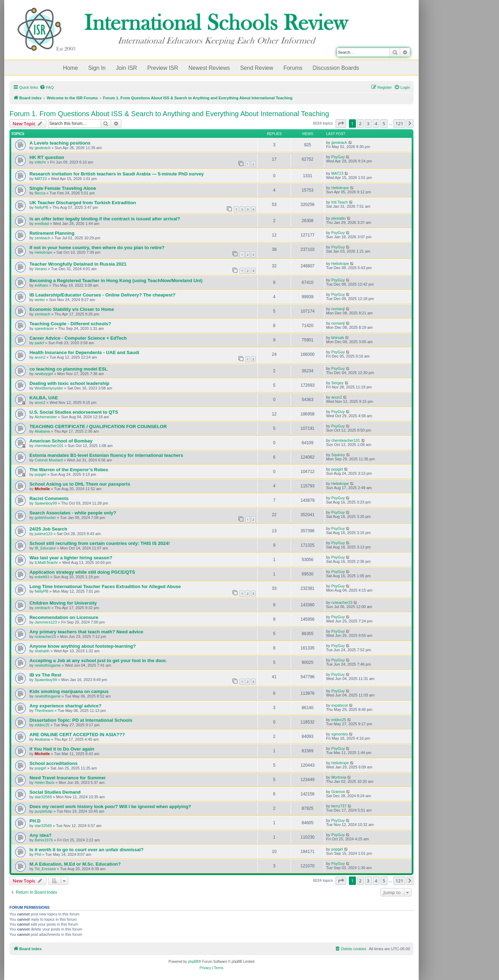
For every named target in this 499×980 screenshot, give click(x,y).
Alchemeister (46, 417)
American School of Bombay (61, 441)
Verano (41, 269)
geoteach (43, 148)
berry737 (339, 806)
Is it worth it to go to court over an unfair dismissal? (86, 850)
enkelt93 (42, 577)
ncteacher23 (342, 602)
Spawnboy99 (46, 503)
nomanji (338, 309)
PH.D (35, 821)
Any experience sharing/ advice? (65, 706)
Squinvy (338, 455)
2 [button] (360, 124)
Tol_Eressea (45, 869)
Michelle (42, 489)
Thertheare (44, 711)
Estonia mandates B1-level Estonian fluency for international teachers (106, 455)
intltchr (40, 162)
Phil (38, 854)
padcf (39, 343)
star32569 (43, 797)
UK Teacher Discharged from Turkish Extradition (83, 203)
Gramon (338, 792)
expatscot (340, 705)
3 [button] (368, 124)
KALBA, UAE (44, 398)
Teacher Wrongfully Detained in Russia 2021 (78, 264)
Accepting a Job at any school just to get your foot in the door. (98, 661)
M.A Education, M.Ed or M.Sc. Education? (75, 864)
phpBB (193, 962)
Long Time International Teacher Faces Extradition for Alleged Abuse (105, 586)
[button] (341, 124)
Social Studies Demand (55, 792)
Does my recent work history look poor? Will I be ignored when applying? (110, 806)
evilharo (42, 285)
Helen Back (45, 782)
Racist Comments (49, 498)
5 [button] (384, 124)
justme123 (44, 534)
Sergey (338, 383)
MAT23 (41, 179)
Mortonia (339, 777)
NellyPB (42, 207)
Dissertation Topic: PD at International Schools (81, 720)
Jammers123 (46, 622)
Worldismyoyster (49, 388)
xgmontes (340, 734)
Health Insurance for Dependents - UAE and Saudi (84, 352)
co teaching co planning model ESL (69, 369)
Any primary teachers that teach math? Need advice (86, 632)
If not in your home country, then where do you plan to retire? (97, 248)
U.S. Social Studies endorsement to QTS (74, 412)
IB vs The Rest (45, 675)
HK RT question (47, 157)
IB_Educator (45, 548)
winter (40, 300)
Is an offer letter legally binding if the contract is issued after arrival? (105, 219)
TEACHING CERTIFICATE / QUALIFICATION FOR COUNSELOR (98, 426)
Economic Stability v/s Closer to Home (72, 309)
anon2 (40, 357)
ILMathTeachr (46, 562)
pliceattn (339, 218)
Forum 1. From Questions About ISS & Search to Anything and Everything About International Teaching (169, 114)
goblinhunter (45, 518)
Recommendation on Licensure (64, 617)
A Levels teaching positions (60, 143)
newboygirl (44, 374)
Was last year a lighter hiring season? (71, 558)
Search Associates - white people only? (73, 513)
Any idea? (41, 835)
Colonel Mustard (49, 460)
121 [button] (399, 124)
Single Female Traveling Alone (63, 188)
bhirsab (338, 338)
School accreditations (53, 763)
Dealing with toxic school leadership (69, 383)
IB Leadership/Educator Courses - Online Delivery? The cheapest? (102, 295)
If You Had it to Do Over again (62, 749)
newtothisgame (48, 665)
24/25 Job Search (48, 529)
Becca (40, 193)
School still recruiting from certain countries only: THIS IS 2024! (100, 543)
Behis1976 (44, 840)
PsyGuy (338, 157)
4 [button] (376, 124)
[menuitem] (47, 87)
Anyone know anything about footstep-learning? (83, 646)
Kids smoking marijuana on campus (69, 691)
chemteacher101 (49, 446)
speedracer (44, 328)
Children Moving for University (63, 603)
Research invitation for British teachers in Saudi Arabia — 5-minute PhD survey (117, 174)
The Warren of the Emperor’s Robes (69, 470)
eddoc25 (42, 725)
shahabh (42, 651)
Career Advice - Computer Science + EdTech (78, 338)
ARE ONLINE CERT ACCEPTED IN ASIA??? (77, 735)
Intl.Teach (340, 202)
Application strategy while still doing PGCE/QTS (82, 572)
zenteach (43, 238)
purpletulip (44, 811)
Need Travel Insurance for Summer (68, 778)
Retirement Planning (52, 233)
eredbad (42, 224)
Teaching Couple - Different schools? (70, 324)
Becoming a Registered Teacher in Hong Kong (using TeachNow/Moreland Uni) (116, 281)
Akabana (42, 431)
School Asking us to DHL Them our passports (80, 484)
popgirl (41, 474)
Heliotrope (340, 188)
